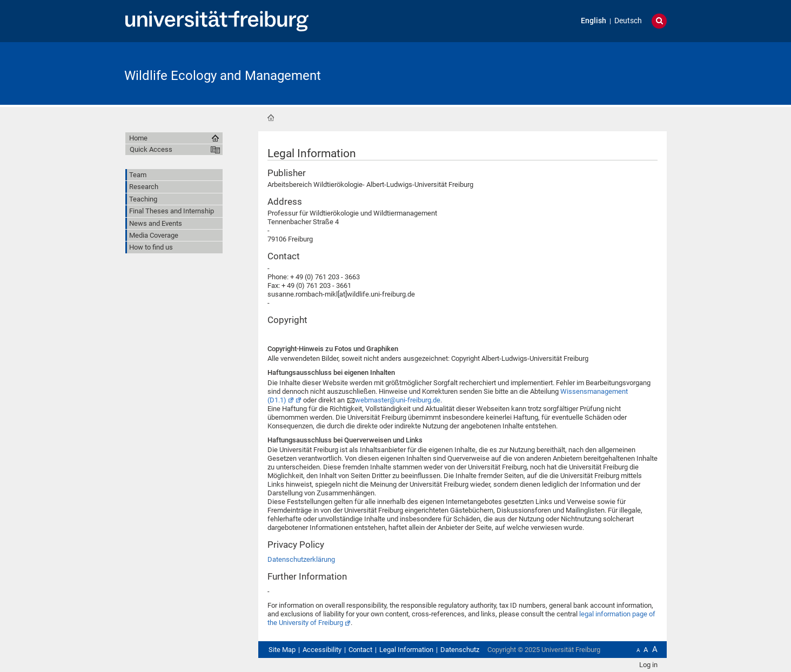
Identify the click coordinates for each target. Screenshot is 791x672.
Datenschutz (460, 650)
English (594, 21)
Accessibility (322, 650)
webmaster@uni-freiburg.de (398, 400)
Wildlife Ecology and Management (223, 76)
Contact (360, 650)
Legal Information (406, 650)
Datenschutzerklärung (301, 559)
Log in (648, 665)
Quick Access (151, 149)
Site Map (282, 650)
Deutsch (628, 21)
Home (271, 118)
